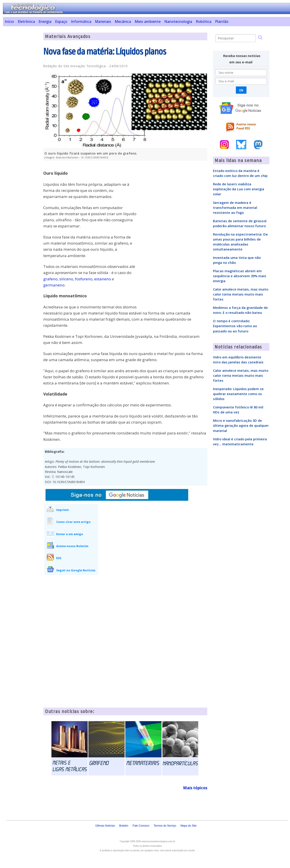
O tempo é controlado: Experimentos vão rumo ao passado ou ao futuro (235, 326)
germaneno (54, 285)
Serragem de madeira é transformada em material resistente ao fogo (235, 207)
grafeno (50, 279)
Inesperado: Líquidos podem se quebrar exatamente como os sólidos (238, 394)
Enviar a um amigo (70, 534)
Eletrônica (26, 21)
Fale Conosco (141, 826)
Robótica (204, 21)
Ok (241, 90)
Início (9, 21)
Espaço (61, 21)
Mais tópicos (195, 788)
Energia (45, 21)
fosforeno (84, 279)
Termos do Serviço (165, 826)
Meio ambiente (148, 21)
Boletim (124, 826)
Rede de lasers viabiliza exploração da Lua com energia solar (239, 189)
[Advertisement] (21, 100)
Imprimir (63, 510)
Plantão (222, 21)
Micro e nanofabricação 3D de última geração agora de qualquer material (241, 425)
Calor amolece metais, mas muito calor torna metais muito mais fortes (241, 294)
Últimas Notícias (105, 826)
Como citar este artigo (73, 522)
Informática (81, 21)
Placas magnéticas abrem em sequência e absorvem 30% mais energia (240, 276)
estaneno (103, 279)
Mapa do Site (189, 826)
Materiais (103, 21)
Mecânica (123, 21)
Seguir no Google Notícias (76, 570)
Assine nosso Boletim (72, 546)
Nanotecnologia (178, 21)
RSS (59, 558)
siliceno (66, 279)
